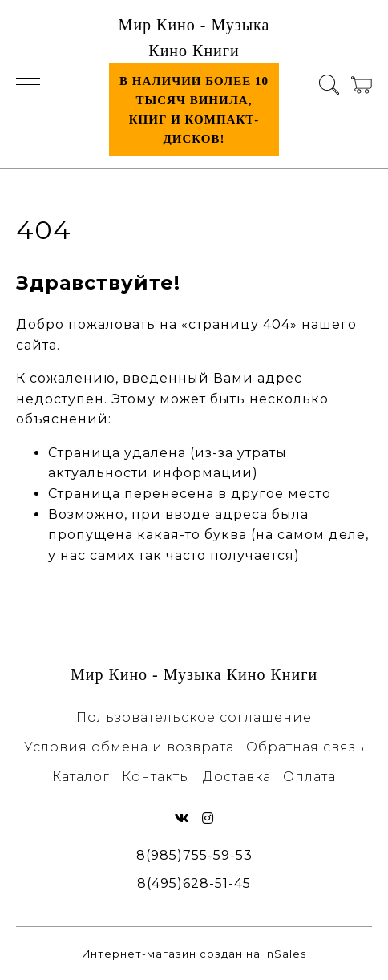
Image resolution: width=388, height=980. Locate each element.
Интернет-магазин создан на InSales (194, 954)
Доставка (237, 777)
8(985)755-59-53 (194, 855)
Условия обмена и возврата (129, 747)
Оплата (309, 777)
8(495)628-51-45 (194, 883)
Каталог (81, 777)
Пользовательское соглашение (194, 717)
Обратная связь (305, 747)
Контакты (156, 777)
